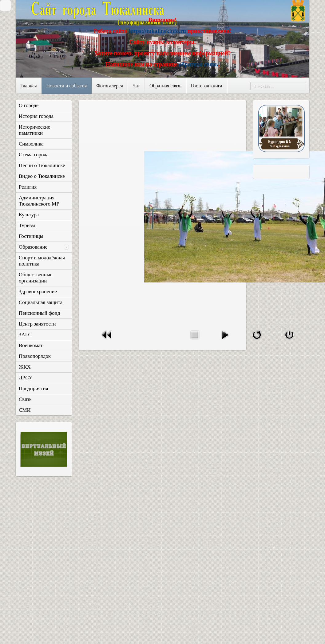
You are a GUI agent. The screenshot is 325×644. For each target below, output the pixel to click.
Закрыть (4, 5)
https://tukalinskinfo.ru (157, 31)
